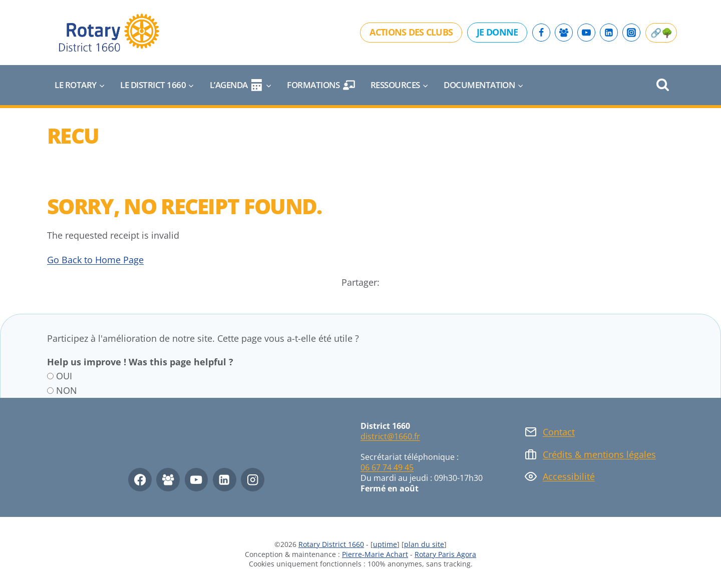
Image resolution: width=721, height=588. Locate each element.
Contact (559, 432)
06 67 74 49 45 (387, 467)
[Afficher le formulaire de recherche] (663, 85)
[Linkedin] (609, 33)
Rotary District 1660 (331, 544)
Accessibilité (569, 476)
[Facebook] (541, 33)
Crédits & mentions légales (599, 454)
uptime (385, 544)
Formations (321, 85)
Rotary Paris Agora (445, 554)
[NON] (50, 391)
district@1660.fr (390, 436)
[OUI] (50, 376)
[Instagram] (631, 33)
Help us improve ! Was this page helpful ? (140, 362)
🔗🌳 (661, 33)
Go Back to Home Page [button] (95, 260)
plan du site (424, 544)
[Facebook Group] (564, 33)
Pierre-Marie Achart (375, 554)
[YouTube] (586, 33)
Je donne (497, 32)
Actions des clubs (411, 32)
